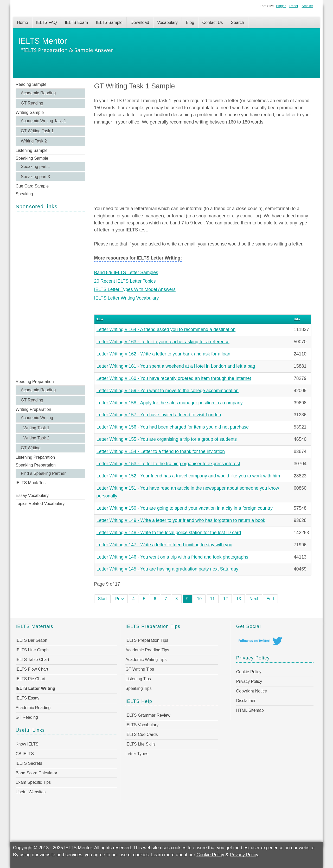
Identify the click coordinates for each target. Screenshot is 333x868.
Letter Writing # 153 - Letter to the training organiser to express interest (168, 464)
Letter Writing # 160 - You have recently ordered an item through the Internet (174, 378)
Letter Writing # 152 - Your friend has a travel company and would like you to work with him (188, 476)
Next (254, 599)
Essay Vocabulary (32, 495)
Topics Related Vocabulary (40, 504)
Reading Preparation (35, 382)
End (270, 599)
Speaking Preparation (36, 465)
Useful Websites (31, 792)
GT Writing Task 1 (37, 131)
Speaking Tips (139, 688)
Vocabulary (167, 22)
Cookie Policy (249, 672)
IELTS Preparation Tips (147, 640)
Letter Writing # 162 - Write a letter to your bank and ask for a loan (164, 354)
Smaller (307, 6)
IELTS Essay (27, 698)
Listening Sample (32, 150)
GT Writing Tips (140, 669)
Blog (190, 22)
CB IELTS (25, 754)
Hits (297, 319)
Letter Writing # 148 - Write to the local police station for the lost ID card (169, 533)
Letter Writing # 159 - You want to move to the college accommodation (168, 391)
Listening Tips (138, 679)
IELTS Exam (76, 22)
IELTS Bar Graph (31, 640)
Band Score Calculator (36, 773)
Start (103, 599)
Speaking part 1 (35, 167)
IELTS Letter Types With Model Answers (135, 289)
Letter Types (137, 754)
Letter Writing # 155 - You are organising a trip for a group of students (167, 439)
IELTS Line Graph (32, 650)
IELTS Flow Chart (32, 669)
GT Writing (31, 448)
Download (140, 22)
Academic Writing (37, 418)
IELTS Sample (109, 22)
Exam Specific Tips (33, 782)
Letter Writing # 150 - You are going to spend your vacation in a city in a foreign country (185, 508)
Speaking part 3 (35, 177)
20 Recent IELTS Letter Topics (125, 281)
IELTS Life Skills (140, 744)
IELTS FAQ (47, 22)
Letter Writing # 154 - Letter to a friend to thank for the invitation (161, 451)
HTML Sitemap (250, 710)
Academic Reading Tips (147, 650)
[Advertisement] (50, 295)
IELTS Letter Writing (35, 688)
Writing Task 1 (36, 428)
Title (100, 319)
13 (239, 599)
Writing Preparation (33, 409)
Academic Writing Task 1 (44, 121)
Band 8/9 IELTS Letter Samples (126, 273)
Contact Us (212, 22)
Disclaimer (246, 701)
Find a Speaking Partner (43, 473)
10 (199, 599)
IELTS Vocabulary (142, 725)
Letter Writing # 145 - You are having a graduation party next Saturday (167, 569)
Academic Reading (38, 93)
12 (226, 599)
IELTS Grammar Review (148, 715)
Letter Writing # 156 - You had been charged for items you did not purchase (173, 427)
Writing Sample (30, 112)
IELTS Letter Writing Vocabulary (127, 298)
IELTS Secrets (29, 763)
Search (238, 22)
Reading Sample (31, 84)
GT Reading (32, 103)
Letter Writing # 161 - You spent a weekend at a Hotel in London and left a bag (176, 366)
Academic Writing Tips (146, 660)
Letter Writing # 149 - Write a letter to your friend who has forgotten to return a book (181, 520)
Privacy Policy (249, 681)
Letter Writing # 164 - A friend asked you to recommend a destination (166, 329)
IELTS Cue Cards (142, 734)
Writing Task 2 (34, 141)
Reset (294, 6)
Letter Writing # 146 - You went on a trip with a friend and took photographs (172, 557)
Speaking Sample (32, 158)
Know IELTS (27, 744)
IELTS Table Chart (32, 660)
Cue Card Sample (32, 186)
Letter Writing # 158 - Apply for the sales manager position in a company (170, 403)
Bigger (281, 6)
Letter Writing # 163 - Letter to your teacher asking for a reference (163, 342)
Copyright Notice (252, 691)
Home (23, 22)
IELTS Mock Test (31, 483)
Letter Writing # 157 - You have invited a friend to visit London (159, 415)
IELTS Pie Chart (30, 679)
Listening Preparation (35, 457)
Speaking (24, 194)
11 (213, 599)
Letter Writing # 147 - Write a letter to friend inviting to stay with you (165, 545)
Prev (120, 599)
